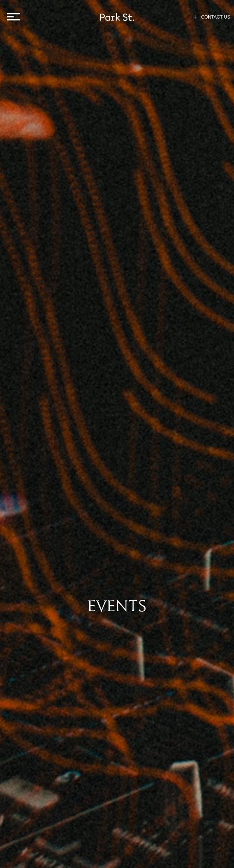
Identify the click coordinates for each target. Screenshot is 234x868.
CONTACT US (212, 17)
